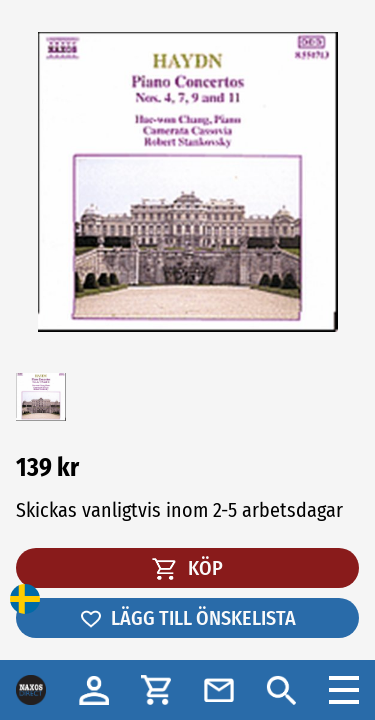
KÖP (187, 568)
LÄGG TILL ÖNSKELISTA (187, 618)
